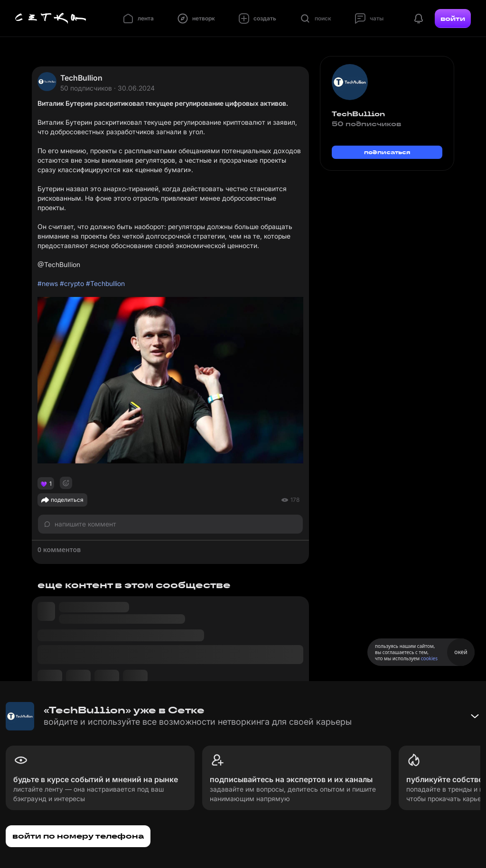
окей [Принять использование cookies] (461, 652)
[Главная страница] (51, 18)
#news (48, 283)
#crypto (72, 283)
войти (453, 18)
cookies (429, 658)
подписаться (387, 152)
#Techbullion (105, 283)
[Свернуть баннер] (475, 716)
